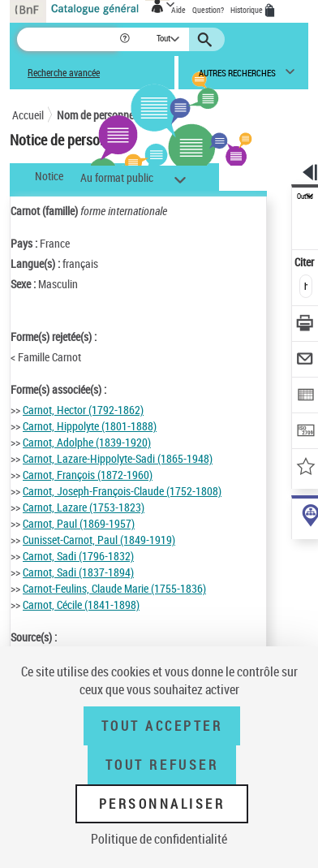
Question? (208, 10)
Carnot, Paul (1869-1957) (79, 523)
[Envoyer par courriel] (305, 361)
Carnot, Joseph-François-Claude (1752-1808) (122, 491)
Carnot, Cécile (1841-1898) (81, 605)
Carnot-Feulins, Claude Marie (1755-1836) (114, 588)
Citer (305, 262)
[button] (126, 39)
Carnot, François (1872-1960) (88, 475)
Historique (247, 10)
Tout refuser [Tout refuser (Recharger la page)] (162, 765)
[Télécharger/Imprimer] (305, 325)
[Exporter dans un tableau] (305, 397)
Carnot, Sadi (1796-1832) (78, 556)
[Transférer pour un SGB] (305, 432)
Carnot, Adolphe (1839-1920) (87, 442)
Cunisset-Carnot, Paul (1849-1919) (99, 540)
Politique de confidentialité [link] (159, 839)
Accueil (28, 115)
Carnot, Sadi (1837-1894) (78, 572)
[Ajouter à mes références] (305, 468)
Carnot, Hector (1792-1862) (83, 410)
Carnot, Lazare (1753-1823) (84, 507)
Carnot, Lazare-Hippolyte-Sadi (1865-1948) (118, 458)
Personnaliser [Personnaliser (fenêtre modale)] (162, 804)
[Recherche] (68, 39)
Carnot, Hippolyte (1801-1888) (90, 426)
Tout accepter (162, 726)
